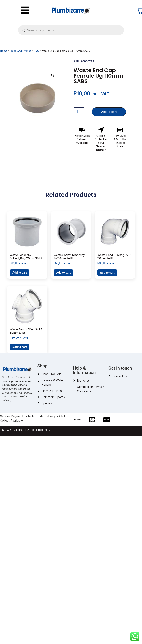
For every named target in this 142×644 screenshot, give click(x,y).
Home (4, 51)
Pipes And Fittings (21, 51)
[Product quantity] (79, 112)
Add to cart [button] (20, 273)
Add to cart (109, 112)
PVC (36, 51)
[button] (53, 75)
